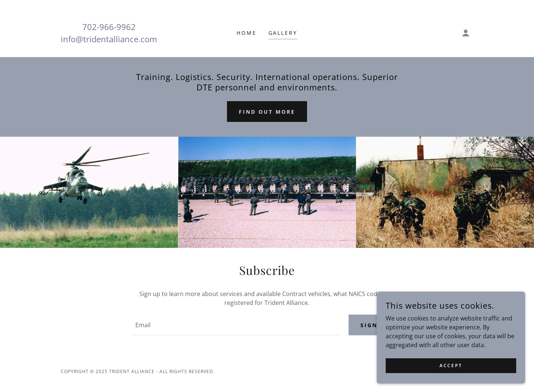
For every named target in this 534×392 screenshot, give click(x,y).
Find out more (267, 112)
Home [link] (247, 33)
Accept (451, 366)
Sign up (375, 325)
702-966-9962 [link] (109, 27)
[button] (466, 33)
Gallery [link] (283, 33)
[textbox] (236, 325)
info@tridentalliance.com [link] (109, 39)
